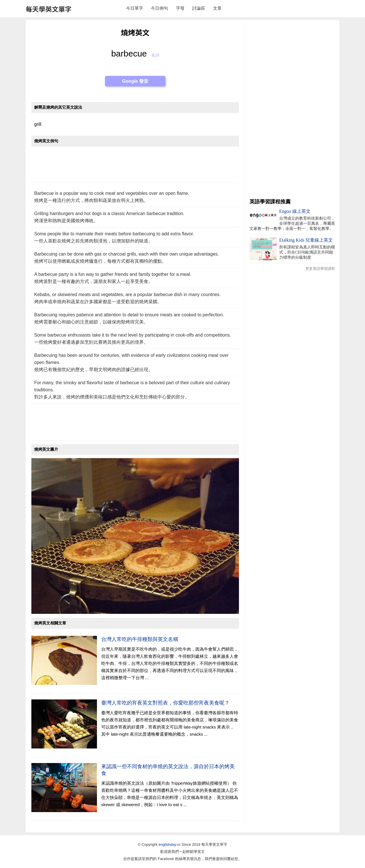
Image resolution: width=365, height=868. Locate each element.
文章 (217, 8)
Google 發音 (135, 81)
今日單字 (135, 8)
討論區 (199, 8)
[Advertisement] (135, 168)
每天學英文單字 (49, 9)
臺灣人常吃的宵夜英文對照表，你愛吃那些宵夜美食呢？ (165, 703)
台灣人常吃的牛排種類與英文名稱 (140, 639)
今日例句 (159, 8)
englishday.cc (170, 844)
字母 (180, 8)
